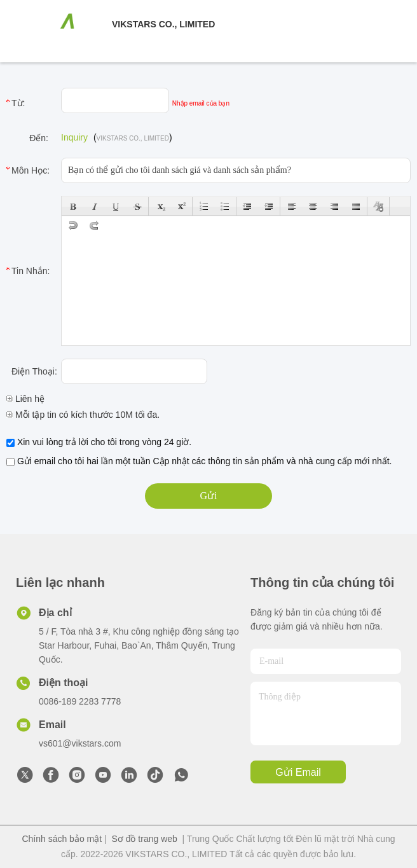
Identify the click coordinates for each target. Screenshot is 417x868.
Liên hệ (25, 399)
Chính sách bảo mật (62, 839)
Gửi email (298, 772)
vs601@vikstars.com (80, 743)
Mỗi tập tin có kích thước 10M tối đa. (83, 415)
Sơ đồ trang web (144, 839)
